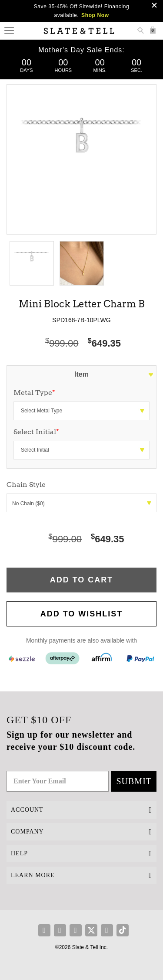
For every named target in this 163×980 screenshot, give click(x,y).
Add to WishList (82, 614)
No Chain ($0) (82, 504)
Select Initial (36, 432)
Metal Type (34, 393)
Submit (134, 781)
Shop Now (95, 15)
